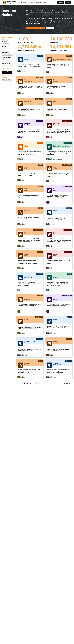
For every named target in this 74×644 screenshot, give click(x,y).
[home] (11, 3)
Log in (68, 3)
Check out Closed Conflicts (7, 77)
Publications (39, 3)
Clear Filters (7, 72)
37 (36, 383)
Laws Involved (6, 58)
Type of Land (6, 63)
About (45, 3)
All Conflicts (24, 3)
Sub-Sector (6, 52)
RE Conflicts (31, 3)
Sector (4, 47)
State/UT (5, 41)
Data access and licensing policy (35, 28)
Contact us (50, 28)
